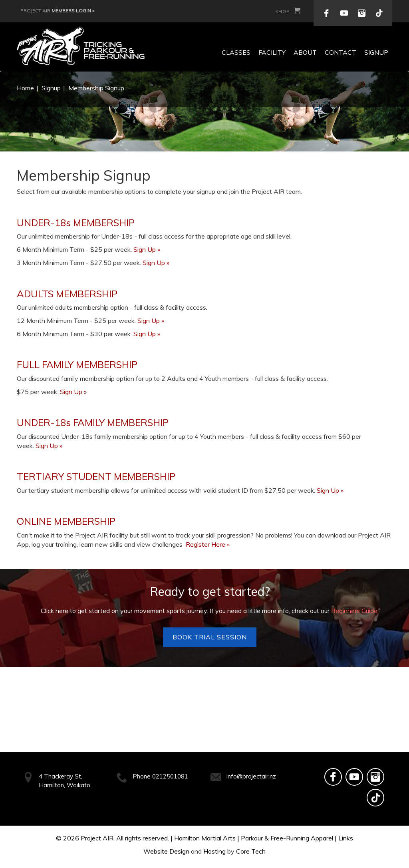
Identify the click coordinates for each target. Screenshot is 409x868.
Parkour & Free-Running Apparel (287, 838)
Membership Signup (96, 88)
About (305, 52)
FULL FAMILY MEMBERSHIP (77, 364)
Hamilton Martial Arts (205, 838)
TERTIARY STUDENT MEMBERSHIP (96, 476)
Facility (272, 52)
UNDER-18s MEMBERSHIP (76, 223)
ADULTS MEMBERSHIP (67, 294)
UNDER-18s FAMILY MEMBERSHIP (93, 422)
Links (346, 838)
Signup (376, 52)
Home (25, 88)
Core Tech (251, 851)
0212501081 (170, 776)
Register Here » (208, 544)
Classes (236, 52)
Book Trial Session (210, 637)
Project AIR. (98, 838)
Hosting (214, 851)
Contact (341, 52)
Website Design (166, 851)
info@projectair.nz (251, 776)
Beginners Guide (354, 611)
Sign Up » (147, 249)
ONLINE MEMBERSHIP (66, 521)
